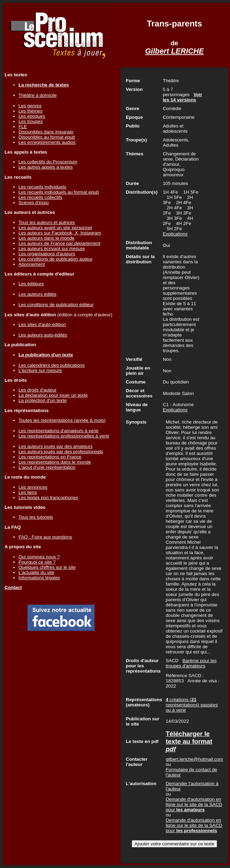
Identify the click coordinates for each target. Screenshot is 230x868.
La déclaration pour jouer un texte (53, 395)
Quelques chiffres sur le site (47, 567)
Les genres (30, 106)
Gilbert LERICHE (174, 51)
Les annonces (33, 487)
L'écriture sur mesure (40, 370)
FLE (23, 127)
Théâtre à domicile (38, 95)
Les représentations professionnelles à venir (64, 436)
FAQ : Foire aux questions (45, 537)
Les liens (28, 492)
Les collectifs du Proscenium (48, 162)
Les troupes (31, 121)
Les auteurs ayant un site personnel (55, 228)
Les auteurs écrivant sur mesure (52, 249)
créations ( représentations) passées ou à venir (192, 705)
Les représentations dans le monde (55, 462)
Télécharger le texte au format (189, 741)
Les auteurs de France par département (59, 243)
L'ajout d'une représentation (47, 467)
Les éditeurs (31, 284)
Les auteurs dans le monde (47, 238)
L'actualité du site (36, 572)
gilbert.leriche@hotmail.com (194, 759)
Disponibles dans (46, 132)
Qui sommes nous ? (39, 557)
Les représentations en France (50, 457)
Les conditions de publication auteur (56, 259)
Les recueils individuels (42, 187)
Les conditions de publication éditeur (56, 305)
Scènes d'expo (34, 203)
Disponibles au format (47, 137)
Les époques (32, 116)
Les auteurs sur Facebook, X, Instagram (60, 233)
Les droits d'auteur (37, 390)
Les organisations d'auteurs (47, 254)
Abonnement (32, 264)
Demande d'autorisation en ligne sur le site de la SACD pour (194, 804)
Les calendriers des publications (52, 365)
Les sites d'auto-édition (42, 324)
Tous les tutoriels (36, 517)
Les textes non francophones (48, 498)
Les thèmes (30, 111)
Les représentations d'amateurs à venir (59, 431)
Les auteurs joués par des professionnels (61, 452)
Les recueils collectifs (40, 197)
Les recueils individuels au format (59, 192)
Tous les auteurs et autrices (47, 222)
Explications (175, 234)
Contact (13, 587)
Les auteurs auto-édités (43, 335)
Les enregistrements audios (47, 142)
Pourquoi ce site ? (37, 562)
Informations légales (39, 578)
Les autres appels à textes (46, 167)
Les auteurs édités (37, 294)
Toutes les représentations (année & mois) (62, 420)
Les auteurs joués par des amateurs (56, 446)
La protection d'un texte (43, 400)
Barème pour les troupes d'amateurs (191, 663)
